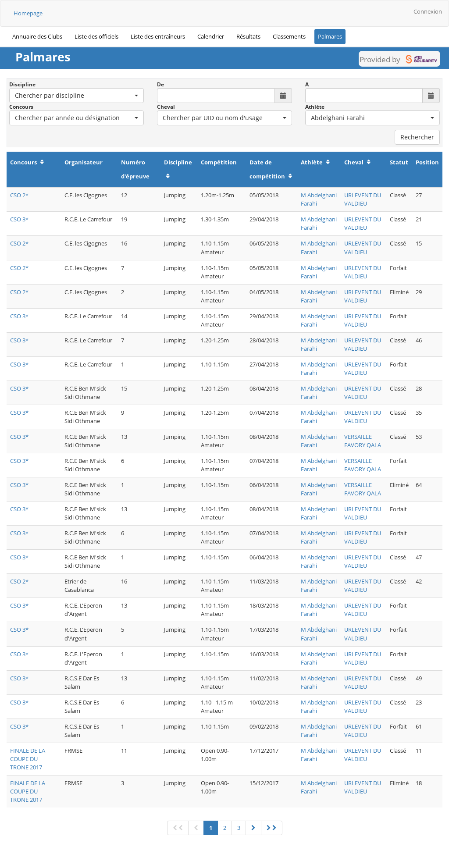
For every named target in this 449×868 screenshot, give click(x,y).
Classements (289, 36)
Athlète (315, 107)
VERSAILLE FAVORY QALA (363, 441)
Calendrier (211, 36)
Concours (21, 107)
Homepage (28, 13)
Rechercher (417, 137)
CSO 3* (19, 219)
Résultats (248, 36)
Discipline (22, 84)
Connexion (428, 11)
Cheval (166, 107)
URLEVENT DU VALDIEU (363, 199)
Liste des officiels (96, 36)
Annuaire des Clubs (37, 36)
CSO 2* (19, 195)
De (160, 84)
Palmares (330, 36)
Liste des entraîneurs (158, 36)
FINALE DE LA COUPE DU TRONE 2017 (28, 759)
